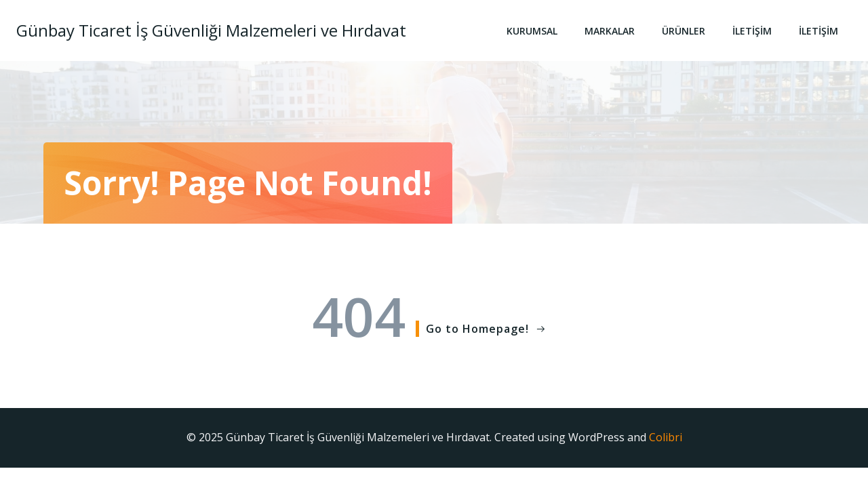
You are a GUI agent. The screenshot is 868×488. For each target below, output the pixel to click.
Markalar (610, 31)
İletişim (752, 31)
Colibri (666, 437)
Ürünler (684, 31)
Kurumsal (532, 31)
